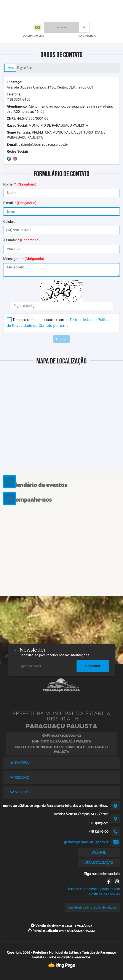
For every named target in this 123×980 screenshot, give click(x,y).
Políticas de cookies (105, 894)
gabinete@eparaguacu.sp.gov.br (37, 144)
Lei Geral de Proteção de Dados (92, 907)
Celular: (9, 222)
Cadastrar (93, 666)
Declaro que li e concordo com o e (60, 323)
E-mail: (20, 203)
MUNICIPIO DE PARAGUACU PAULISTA (47, 125)
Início (10, 68)
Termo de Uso (81, 320)
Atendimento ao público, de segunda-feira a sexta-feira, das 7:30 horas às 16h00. (60, 109)
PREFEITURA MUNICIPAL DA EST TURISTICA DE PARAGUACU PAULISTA (56, 135)
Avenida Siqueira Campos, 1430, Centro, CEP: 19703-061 (50, 85)
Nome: (20, 184)
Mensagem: (24, 259)
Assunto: (21, 240)
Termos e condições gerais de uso (94, 889)
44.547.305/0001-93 (28, 119)
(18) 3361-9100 (18, 97)
